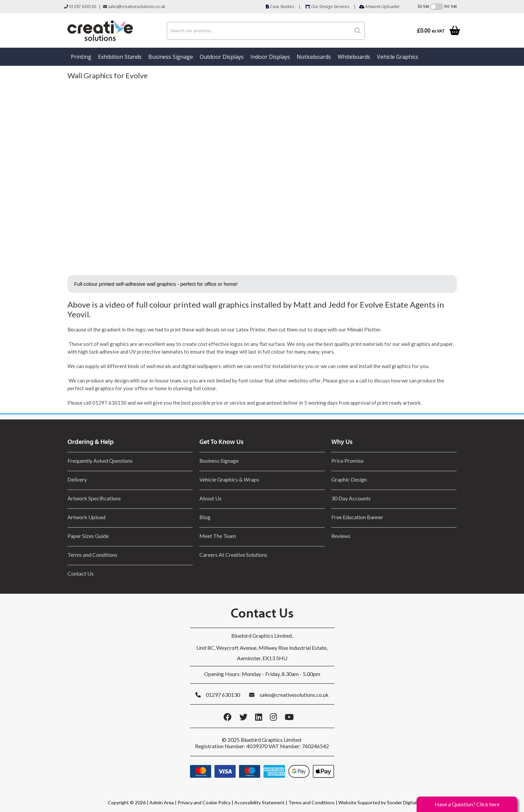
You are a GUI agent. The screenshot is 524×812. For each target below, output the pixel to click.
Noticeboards (314, 57)
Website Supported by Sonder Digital (377, 802)
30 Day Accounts (351, 498)
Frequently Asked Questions (101, 461)
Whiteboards (354, 57)
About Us (210, 498)
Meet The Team (218, 536)
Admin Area (162, 802)
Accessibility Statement (259, 802)
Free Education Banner (357, 517)
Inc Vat (451, 6)
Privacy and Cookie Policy (204, 802)
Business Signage (171, 57)
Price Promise (347, 461)
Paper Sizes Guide (88, 536)
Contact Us (81, 573)
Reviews (341, 536)
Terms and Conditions (92, 555)
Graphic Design (349, 479)
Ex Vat (423, 6)
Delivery (77, 479)
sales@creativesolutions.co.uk (134, 7)
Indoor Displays (270, 57)
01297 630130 (80, 7)
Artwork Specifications (94, 498)
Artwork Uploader (379, 7)
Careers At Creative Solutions (233, 555)
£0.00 (431, 31)
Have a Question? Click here (467, 804)
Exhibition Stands (120, 57)
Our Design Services (327, 7)
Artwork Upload (86, 517)
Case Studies (280, 7)
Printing (81, 57)
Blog (205, 517)
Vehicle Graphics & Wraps (229, 479)
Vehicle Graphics (398, 57)
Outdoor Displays (222, 57)
